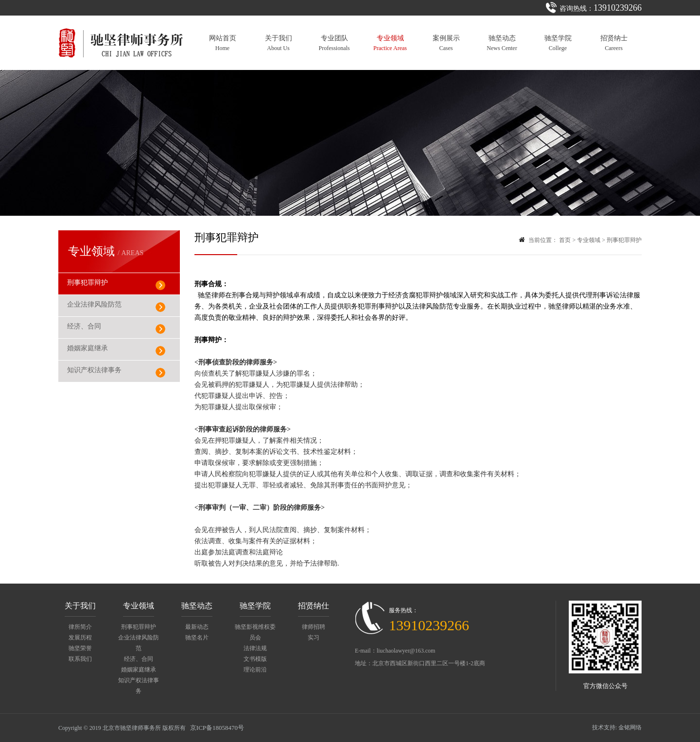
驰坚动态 (502, 43)
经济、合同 (84, 326)
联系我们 (80, 659)
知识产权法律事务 (94, 370)
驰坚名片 (197, 638)
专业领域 (390, 43)
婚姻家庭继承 (87, 348)
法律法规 (255, 648)
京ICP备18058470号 (217, 728)
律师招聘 (314, 627)
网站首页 (223, 43)
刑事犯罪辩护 (87, 283)
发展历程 (80, 638)
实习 (314, 638)
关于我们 (279, 43)
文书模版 (255, 659)
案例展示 (446, 43)
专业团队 (334, 43)
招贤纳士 (614, 43)
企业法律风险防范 (94, 304)
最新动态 (197, 627)
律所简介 (80, 627)
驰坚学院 (558, 43)
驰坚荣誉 (80, 648)
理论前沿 (255, 670)
